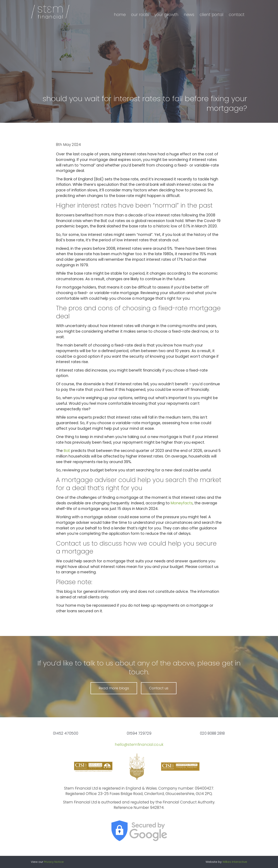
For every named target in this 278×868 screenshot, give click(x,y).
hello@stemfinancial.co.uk (139, 745)
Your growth (166, 15)
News (189, 15)
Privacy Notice (54, 862)
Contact (237, 15)
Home (120, 15)
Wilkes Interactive (235, 862)
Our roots (140, 15)
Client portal (211, 15)
